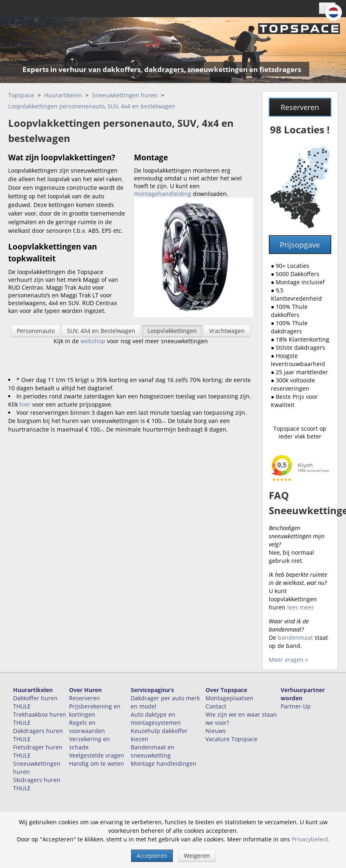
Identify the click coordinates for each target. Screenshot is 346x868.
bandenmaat (296, 638)
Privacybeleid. (311, 839)
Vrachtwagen (227, 331)
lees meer (301, 607)
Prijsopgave (300, 245)
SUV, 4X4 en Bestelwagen (101, 331)
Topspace (21, 95)
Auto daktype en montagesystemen (156, 718)
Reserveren (300, 107)
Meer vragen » (288, 660)
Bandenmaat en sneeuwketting (153, 751)
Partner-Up (296, 706)
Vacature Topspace (231, 739)
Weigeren (197, 856)
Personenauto (36, 331)
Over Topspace (226, 690)
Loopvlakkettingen (172, 331)
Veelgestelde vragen (97, 755)
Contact (216, 706)
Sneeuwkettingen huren (125, 95)
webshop (93, 341)
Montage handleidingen (164, 763)
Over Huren (85, 690)
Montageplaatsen (229, 698)
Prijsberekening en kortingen (95, 710)
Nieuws (216, 731)
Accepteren (152, 856)
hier (25, 404)
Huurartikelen (63, 95)
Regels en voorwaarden (87, 727)
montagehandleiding (163, 194)
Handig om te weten (97, 763)
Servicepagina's (152, 690)
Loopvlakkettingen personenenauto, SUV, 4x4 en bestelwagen (92, 106)
